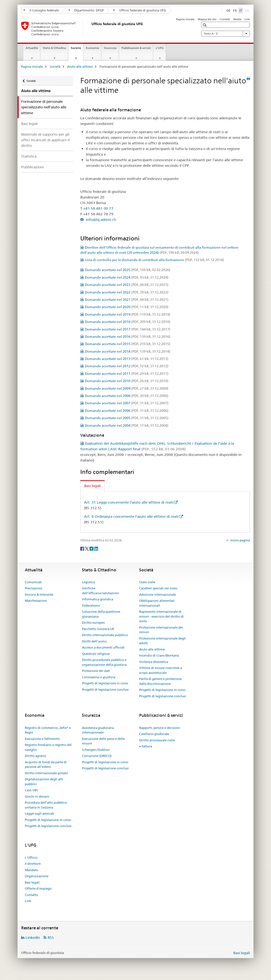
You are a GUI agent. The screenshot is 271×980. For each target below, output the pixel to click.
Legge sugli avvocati (40, 813)
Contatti (225, 19)
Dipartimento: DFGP (86, 10)
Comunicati (33, 582)
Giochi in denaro (37, 796)
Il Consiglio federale (41, 10)
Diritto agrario (35, 756)
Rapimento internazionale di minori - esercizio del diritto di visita (161, 616)
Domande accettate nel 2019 (128, 314)
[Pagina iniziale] (90, 28)
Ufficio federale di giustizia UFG (140, 10)
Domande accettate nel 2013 (127, 359)
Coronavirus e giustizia (99, 677)
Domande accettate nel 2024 (127, 277)
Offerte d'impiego (38, 888)
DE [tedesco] (228, 10)
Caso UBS (32, 790)
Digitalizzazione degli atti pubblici (44, 782)
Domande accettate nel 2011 (127, 374)
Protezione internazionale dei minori (161, 630)
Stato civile (147, 582)
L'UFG (160, 48)
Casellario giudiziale (154, 734)
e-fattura (146, 746)
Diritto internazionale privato (46, 773)
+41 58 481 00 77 (98, 208)
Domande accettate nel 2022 (127, 292)
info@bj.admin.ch (100, 220)
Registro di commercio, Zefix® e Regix (48, 730)
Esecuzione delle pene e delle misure (103, 741)
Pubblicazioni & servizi (136, 48)
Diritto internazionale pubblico (105, 635)
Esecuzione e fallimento (42, 739)
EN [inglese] (247, 10)
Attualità (32, 48)
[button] (205, 25)
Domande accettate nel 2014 (128, 351)
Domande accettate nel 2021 (127, 300)
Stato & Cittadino (54, 48)
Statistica (29, 156)
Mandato (32, 870)
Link (247, 19)
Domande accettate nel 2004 (127, 425)
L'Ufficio (31, 857)
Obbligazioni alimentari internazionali (157, 603)
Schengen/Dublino (96, 750)
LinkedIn (33, 938)
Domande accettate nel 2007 (127, 403)
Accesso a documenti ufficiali (103, 647)
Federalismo (91, 605)
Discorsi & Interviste (39, 594)
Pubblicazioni (32, 167)
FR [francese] (235, 10)
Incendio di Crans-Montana (159, 655)
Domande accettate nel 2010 (127, 381)
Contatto (31, 895)
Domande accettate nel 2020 (127, 307)
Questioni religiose (96, 654)
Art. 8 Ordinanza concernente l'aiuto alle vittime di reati (131, 516)
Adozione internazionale (158, 594)
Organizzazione (37, 876)
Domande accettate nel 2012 (127, 366)
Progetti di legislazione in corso (105, 683)
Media (237, 19)
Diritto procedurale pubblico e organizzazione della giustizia (104, 662)
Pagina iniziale (185, 19)
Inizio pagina (240, 540)
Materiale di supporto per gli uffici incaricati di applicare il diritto (45, 140)
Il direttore (33, 864)
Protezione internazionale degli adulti (163, 641)
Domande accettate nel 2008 (127, 396)
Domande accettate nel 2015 (128, 344)
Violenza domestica (154, 662)
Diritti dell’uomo (94, 641)
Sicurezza (110, 48)
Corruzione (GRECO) (97, 756)
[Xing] (92, 548)
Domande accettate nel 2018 (128, 322)
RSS (51, 938)
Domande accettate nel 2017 (128, 329)
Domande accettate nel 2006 (127, 411)
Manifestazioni (36, 601)
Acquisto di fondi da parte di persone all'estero (46, 764)
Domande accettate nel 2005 (127, 418)
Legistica (88, 582)
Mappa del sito (207, 19)
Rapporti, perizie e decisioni (160, 728)
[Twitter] (87, 548)
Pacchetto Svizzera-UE (98, 629)
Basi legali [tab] (92, 486)
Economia (92, 48)
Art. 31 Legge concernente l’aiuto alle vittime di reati (129, 502)
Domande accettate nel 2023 (127, 285)
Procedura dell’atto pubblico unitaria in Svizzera (46, 805)
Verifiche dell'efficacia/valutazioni (100, 591)
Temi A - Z (226, 34)
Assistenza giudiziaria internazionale (98, 730)
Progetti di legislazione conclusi (105, 689)
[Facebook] (83, 548)
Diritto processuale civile (157, 740)
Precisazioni (34, 588)
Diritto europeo (93, 622)
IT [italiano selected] (241, 10)
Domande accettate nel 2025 (128, 270)
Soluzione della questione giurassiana (101, 614)
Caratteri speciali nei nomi (158, 588)
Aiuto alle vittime (80, 66)
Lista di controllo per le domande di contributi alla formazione (154, 260)
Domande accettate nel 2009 (127, 388)
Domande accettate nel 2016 (128, 337)
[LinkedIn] (96, 548)
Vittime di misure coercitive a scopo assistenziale (161, 670)
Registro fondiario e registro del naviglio (48, 747)
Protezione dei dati (96, 671)
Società (77, 49)
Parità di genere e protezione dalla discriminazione (160, 681)
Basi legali (29, 124)
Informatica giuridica (98, 599)
